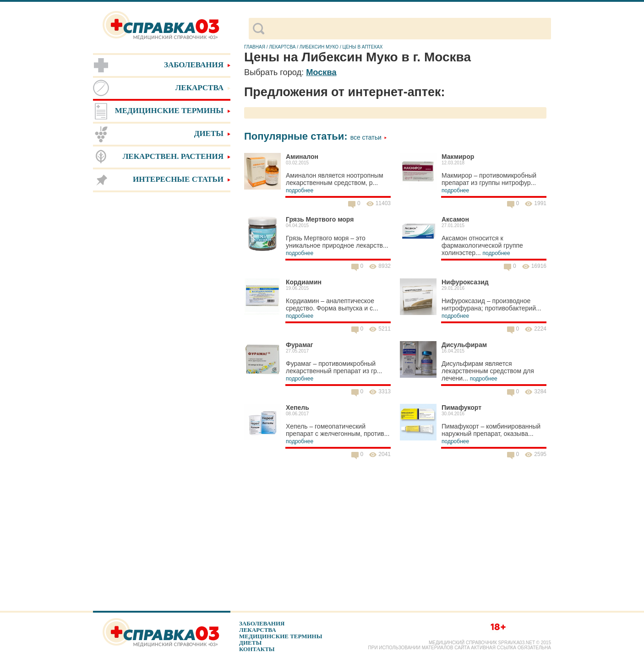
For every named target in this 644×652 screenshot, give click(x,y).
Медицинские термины (281, 636)
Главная (255, 47)
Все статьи (369, 137)
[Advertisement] (162, 339)
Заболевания (262, 623)
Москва (321, 72)
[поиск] (407, 29)
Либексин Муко (319, 47)
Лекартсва (282, 47)
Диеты (250, 643)
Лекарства (258, 630)
